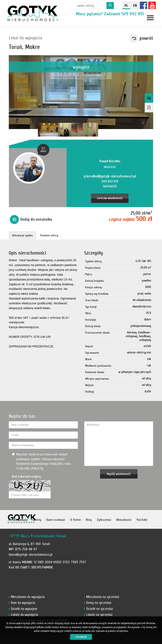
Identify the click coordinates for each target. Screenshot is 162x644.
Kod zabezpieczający (26, 476)
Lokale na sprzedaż (99, 615)
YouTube (142, 520)
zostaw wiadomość (110, 198)
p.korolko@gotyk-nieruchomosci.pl (110, 176)
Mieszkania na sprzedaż (103, 597)
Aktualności (124, 520)
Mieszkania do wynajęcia (28, 597)
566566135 (110, 186)
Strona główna (18, 520)
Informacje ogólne (22, 235)
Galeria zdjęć (149, 98)
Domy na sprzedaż (99, 603)
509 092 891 (133, 14)
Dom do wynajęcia (23, 603)
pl (126, 6)
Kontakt (30, 536)
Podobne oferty (49, 235)
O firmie (75, 520)
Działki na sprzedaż (100, 609)
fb (143, 5)
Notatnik (14, 536)
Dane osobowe (56, 520)
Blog (89, 520)
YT (152, 5)
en (135, 6)
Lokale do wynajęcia (24, 615)
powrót (146, 38)
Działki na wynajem (24, 609)
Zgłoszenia (104, 520)
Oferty (37, 520)
